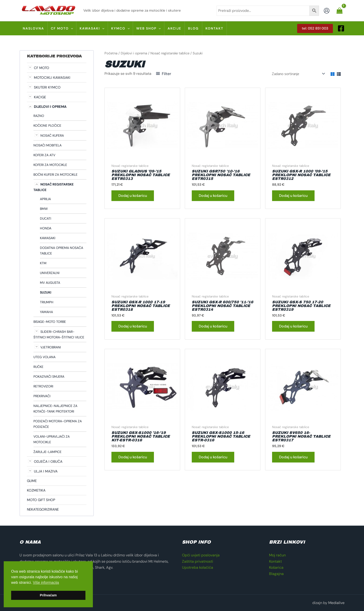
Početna (111, 53)
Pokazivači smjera (49, 377)
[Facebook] (341, 28)
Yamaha (46, 312)
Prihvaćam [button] (48, 595)
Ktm (43, 263)
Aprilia (45, 199)
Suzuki (46, 292)
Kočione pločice (47, 126)
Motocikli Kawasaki (52, 78)
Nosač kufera (52, 135)
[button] (315, 28)
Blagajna (276, 574)
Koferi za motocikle (50, 165)
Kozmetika (36, 490)
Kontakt (275, 561)
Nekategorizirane (43, 509)
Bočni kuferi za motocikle (55, 175)
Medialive (336, 603)
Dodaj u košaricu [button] (133, 196)
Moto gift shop (41, 500)
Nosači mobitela (47, 145)
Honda (46, 228)
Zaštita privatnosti (198, 561)
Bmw (44, 209)
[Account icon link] (327, 11)
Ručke (38, 367)
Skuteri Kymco (47, 87)
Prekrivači (42, 396)
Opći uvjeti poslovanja (201, 555)
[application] (71, 28)
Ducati (45, 218)
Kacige (40, 97)
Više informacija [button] (46, 583)
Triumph (47, 302)
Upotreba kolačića (198, 567)
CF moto (42, 68)
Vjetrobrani (51, 347)
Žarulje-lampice (47, 452)
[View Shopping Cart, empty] (339, 11)
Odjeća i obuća (48, 462)
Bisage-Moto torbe (50, 322)
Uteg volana (44, 357)
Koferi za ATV (44, 155)
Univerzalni (50, 273)
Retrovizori (43, 386)
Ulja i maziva (46, 471)
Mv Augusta (50, 283)
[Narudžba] (298, 74)
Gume (32, 481)
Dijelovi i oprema (50, 107)
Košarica (276, 567)
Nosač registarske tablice (170, 53)
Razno (39, 116)
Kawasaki (48, 238)
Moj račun (277, 555)
